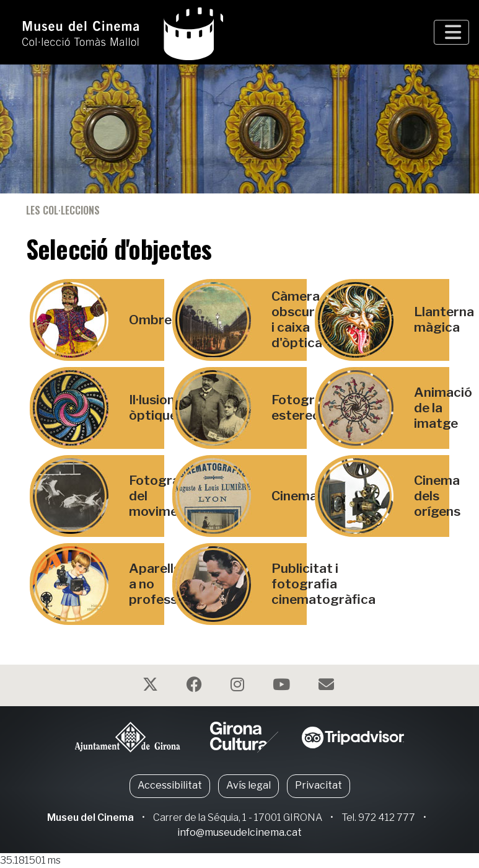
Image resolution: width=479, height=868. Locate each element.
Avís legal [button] (248, 785)
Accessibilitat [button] (170, 785)
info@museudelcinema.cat (240, 832)
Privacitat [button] (319, 785)
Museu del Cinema (90, 817)
